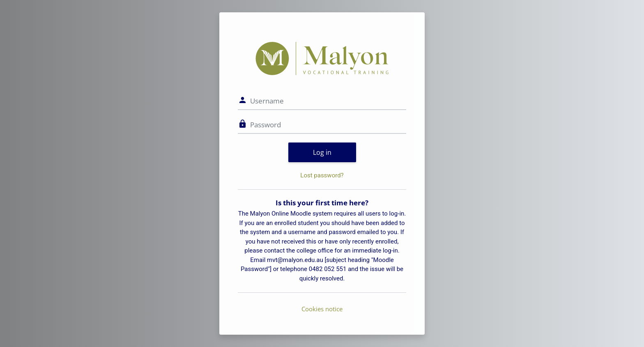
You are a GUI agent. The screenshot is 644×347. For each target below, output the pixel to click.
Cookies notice (322, 309)
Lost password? (322, 175)
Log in (322, 152)
